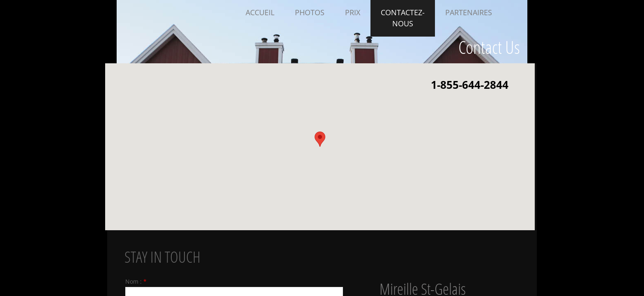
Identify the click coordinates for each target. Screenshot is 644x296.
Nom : (136, 281)
